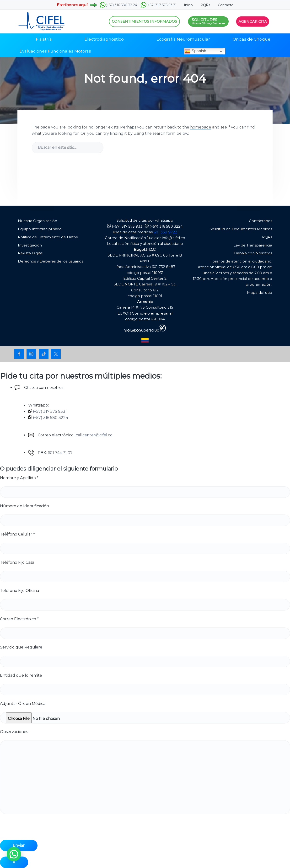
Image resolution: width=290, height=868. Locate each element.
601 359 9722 (165, 232)
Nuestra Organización (38, 221)
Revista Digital (31, 253)
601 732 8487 (164, 267)
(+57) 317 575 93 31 (159, 5)
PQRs (205, 5)
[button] (14, 854)
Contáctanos (260, 221)
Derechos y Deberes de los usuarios (51, 261)
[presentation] (36, 830)
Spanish (195, 51)
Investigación (30, 245)
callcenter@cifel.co (94, 435)
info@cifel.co (174, 238)
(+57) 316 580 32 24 (118, 5)
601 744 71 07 (60, 453)
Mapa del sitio (260, 292)
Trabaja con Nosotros (253, 253)
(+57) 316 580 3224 (164, 226)
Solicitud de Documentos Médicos (241, 229)
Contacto (226, 5)
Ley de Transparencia (253, 245)
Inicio (188, 5)
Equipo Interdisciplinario (40, 229)
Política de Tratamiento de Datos (48, 237)
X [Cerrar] (14, 862)
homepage (201, 127)
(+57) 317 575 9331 (125, 226)
